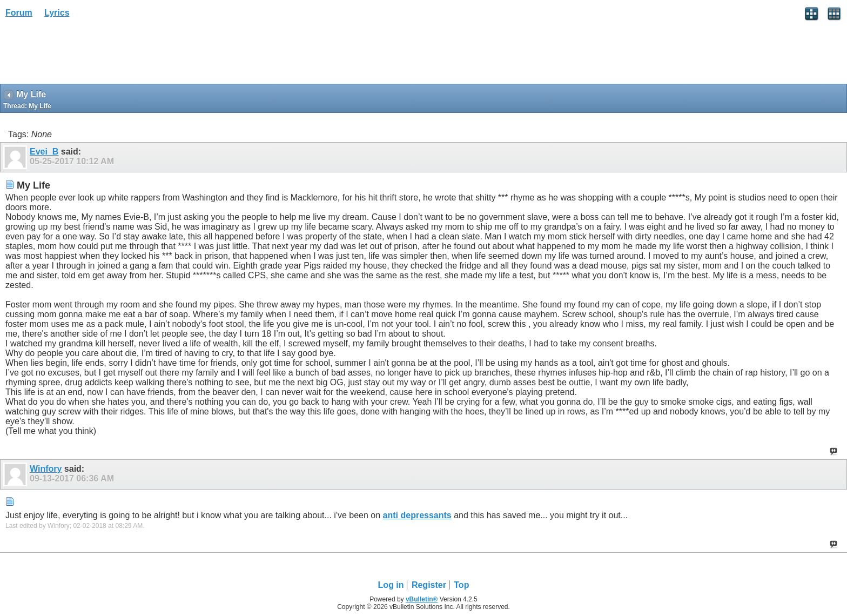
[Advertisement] (86, 55)
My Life (40, 106)
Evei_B (44, 152)
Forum (19, 13)
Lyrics (57, 13)
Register (429, 585)
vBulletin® (422, 599)
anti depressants (417, 515)
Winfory (46, 469)
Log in (391, 585)
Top (461, 585)
